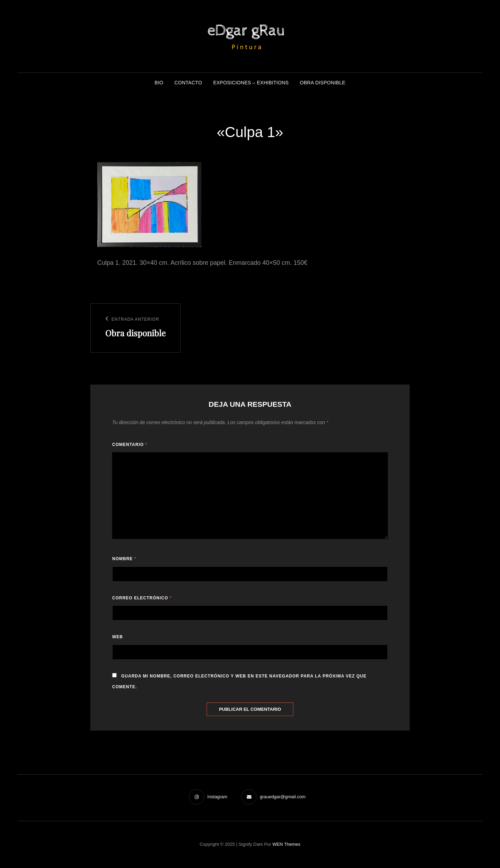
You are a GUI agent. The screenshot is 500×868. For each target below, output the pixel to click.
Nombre (124, 559)
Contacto (188, 83)
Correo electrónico (142, 598)
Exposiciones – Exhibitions (251, 83)
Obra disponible (323, 83)
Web (118, 637)
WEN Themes (286, 844)
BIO (159, 83)
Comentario (130, 445)
